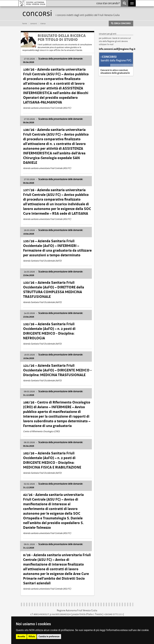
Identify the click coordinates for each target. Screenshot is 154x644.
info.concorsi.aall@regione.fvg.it (116, 49)
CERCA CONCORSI (121, 23)
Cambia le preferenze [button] (49, 636)
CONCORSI (34, 23)
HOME (25, 23)
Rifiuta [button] (32, 636)
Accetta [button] (21, 636)
